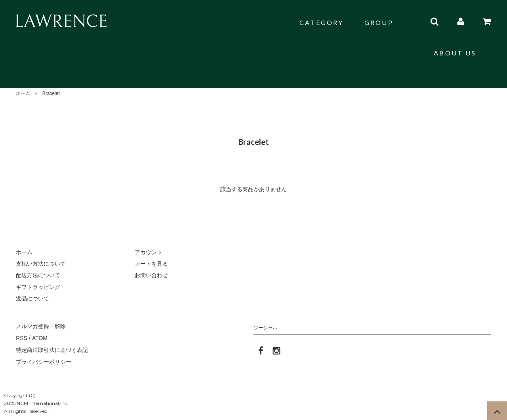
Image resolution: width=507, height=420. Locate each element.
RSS (22, 337)
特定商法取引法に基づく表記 (52, 349)
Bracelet (51, 93)
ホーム (23, 93)
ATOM (39, 337)
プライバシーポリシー (44, 361)
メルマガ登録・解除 (41, 326)
